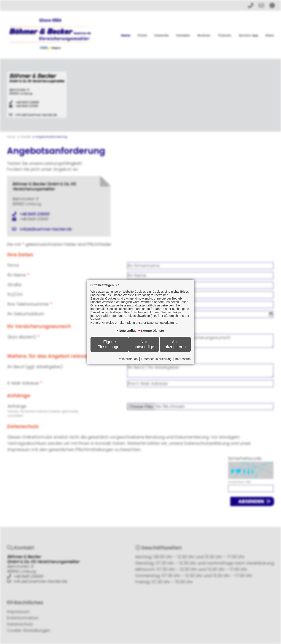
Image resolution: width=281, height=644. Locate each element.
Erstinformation (127, 359)
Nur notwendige (144, 344)
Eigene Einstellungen (110, 344)
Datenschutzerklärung (156, 359)
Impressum (183, 359)
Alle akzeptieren (175, 344)
